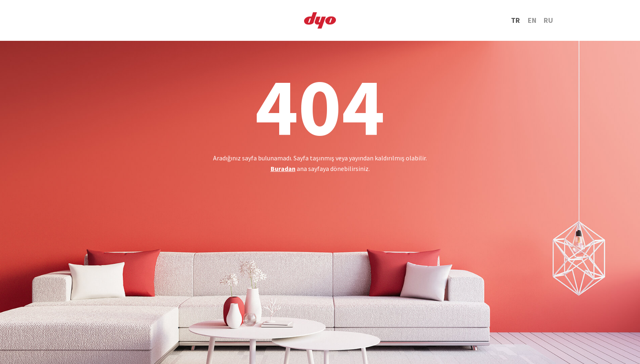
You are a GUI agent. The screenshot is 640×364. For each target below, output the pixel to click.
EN (532, 20)
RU (548, 20)
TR (516, 20)
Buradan (283, 169)
